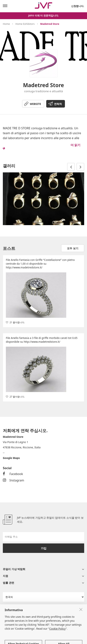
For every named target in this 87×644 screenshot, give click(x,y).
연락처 (58, 104)
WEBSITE (35, 104)
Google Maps (11, 458)
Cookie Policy (57, 640)
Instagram (13, 480)
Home (6, 24)
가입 (44, 548)
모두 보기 (73, 248)
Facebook (13, 474)
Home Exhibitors (25, 24)
